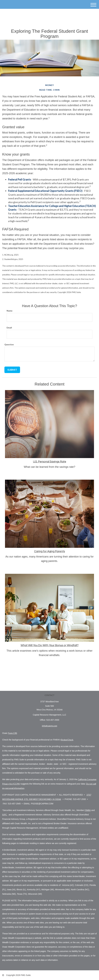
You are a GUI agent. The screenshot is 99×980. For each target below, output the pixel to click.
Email (9, 328)
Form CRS (13, 733)
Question (9, 344)
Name (10, 311)
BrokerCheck (67, 740)
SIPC (5, 815)
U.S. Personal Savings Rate (50, 462)
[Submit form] (12, 370)
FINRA (88, 810)
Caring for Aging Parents (50, 551)
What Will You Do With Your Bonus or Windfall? (50, 645)
